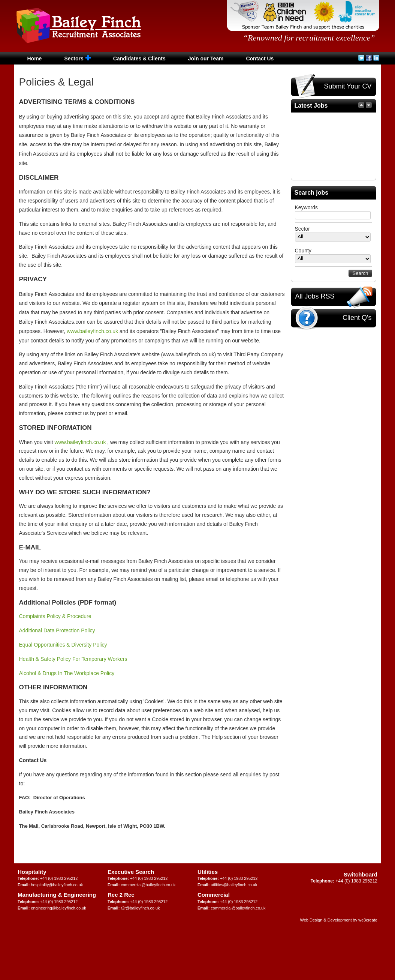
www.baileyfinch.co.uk (92, 331)
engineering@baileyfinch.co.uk (58, 908)
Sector (302, 229)
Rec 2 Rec (121, 895)
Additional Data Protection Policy (57, 630)
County (303, 251)
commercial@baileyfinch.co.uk (148, 885)
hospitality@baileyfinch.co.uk (57, 885)
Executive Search (131, 872)
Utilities (208, 872)
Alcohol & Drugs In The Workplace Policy (67, 673)
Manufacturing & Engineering (57, 895)
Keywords (306, 207)
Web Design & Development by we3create (339, 920)
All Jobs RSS (334, 297)
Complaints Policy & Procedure (57, 616)
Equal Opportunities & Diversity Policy (63, 645)
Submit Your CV (333, 87)
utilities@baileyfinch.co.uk (234, 885)
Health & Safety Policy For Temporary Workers (73, 659)
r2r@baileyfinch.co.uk (140, 908)
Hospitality (32, 872)
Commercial (214, 895)
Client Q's (333, 318)
